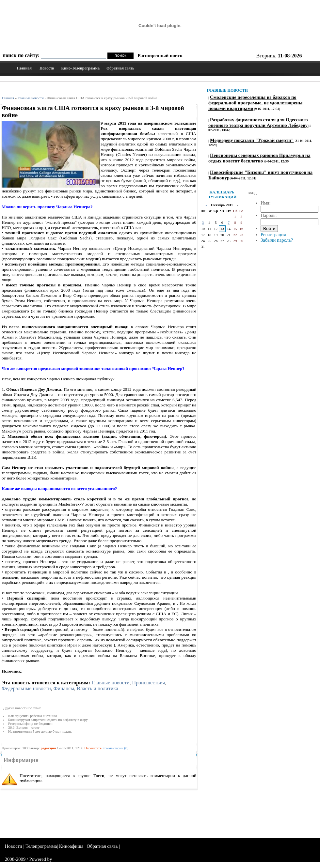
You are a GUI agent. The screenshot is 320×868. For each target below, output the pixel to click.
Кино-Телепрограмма (80, 68)
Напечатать (93, 748)
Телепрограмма (41, 846)
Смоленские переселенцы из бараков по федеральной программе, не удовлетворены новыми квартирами (255, 103)
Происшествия (148, 683)
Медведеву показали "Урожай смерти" (252, 140)
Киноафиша (71, 846)
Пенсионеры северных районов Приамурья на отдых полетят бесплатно (259, 158)
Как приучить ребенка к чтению (33, 716)
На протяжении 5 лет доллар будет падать (40, 731)
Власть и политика (97, 688)
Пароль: (269, 215)
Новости (47, 68)
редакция (48, 748)
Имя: (266, 203)
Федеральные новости (26, 688)
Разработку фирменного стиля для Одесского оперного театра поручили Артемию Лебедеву (258, 122)
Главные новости (31, 98)
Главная (24, 68)
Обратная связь (120, 68)
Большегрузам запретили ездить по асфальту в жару (48, 720)
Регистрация (273, 235)
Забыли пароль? (277, 240)
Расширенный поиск (160, 55)
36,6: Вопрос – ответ (24, 727)
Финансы (64, 688)
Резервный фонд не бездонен (30, 723)
